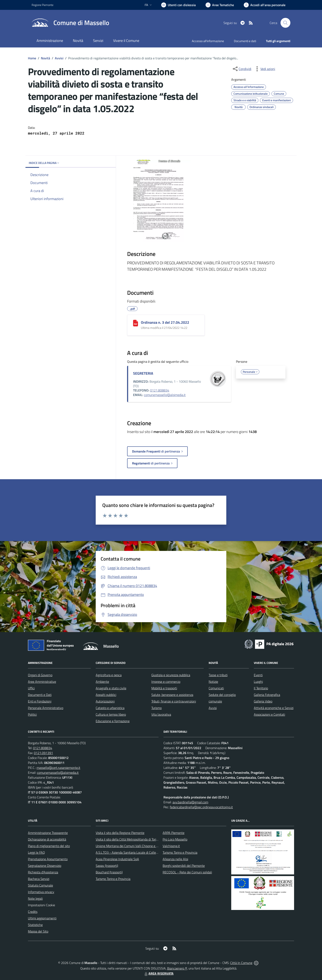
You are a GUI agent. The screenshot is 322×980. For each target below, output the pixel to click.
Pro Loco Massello (175, 839)
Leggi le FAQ (36, 852)
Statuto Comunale (40, 885)
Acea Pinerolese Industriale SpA (117, 859)
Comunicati (216, 688)
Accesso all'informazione (208, 41)
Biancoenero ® (177, 968)
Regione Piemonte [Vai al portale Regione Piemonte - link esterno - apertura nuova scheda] (43, 5)
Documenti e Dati (40, 695)
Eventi (258, 675)
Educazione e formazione (113, 721)
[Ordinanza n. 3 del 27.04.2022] (136, 323)
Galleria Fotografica (267, 695)
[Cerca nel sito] (285, 23)
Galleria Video (263, 701)
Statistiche (35, 925)
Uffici (31, 688)
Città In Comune (241, 963)
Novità (45, 58)
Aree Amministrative (42, 682)
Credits (33, 912)
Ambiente (102, 682)
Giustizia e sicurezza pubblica (171, 675)
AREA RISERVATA (159, 973)
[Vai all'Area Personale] (265, 5)
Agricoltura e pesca (109, 675)
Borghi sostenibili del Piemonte (184, 866)
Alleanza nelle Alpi (175, 859)
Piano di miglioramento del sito (49, 846)
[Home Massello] (70, 23)
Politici (32, 714)
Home (32, 58)
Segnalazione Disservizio (45, 866)
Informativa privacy (41, 892)
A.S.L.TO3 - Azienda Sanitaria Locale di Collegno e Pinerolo (136, 852)
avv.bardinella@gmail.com (190, 802)
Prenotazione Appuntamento (48, 859)
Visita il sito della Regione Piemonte (120, 833)
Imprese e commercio (166, 682)
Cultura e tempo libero (111, 714)
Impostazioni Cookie (41, 905)
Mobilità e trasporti (164, 688)
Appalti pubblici (106, 695)
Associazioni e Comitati (269, 714)
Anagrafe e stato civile (111, 688)
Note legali (35, 898)
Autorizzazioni (105, 701)
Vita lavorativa (161, 714)
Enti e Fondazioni (40, 701)
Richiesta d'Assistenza (43, 872)
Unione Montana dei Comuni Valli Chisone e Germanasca (134, 846)
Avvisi (59, 58)
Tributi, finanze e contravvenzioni (174, 701)
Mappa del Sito (38, 931)
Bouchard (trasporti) (109, 872)
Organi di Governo (40, 675)
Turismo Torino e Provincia (113, 879)
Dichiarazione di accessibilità (47, 839)
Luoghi (258, 682)
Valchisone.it (171, 846)
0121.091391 (43, 753)
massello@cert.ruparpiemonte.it (58, 768)
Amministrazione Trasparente (48, 833)
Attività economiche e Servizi (274, 708)
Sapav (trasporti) (107, 866)
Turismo (156, 708)
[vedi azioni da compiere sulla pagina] (264, 69)
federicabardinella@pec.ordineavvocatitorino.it (201, 807)
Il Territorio (261, 688)
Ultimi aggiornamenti (42, 918)
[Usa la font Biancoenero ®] (178, 5)
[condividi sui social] (242, 69)
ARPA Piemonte (174, 833)
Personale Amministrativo (46, 708)
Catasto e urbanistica (110, 708)
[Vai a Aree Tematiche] (220, 5)
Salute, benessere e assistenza (172, 695)
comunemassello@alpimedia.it (165, 395)
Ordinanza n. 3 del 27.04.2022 (165, 322)
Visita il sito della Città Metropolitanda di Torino (128, 839)
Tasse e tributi (218, 675)
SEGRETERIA (143, 373)
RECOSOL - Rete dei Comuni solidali (187, 872)
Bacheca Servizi (39, 879)
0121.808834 (160, 390)
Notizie (213, 682)
